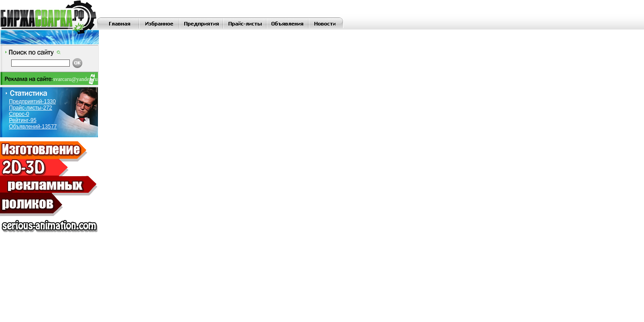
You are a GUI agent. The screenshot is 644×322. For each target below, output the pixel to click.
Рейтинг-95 (23, 120)
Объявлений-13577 (33, 127)
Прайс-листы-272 (31, 108)
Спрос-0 (19, 114)
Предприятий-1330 (32, 102)
